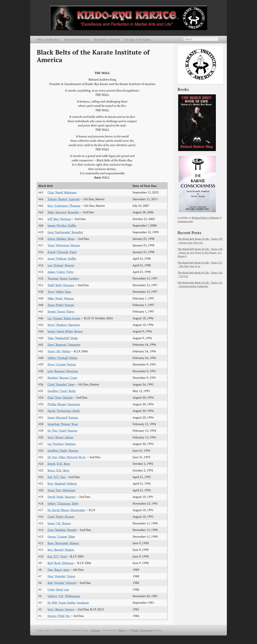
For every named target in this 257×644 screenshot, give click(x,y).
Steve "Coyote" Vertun (62, 364)
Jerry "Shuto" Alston (60, 437)
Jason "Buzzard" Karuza (63, 418)
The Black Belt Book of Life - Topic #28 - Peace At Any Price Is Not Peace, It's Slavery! (200, 253)
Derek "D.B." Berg (59, 464)
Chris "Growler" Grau (61, 384)
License (96, 630)
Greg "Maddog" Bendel (62, 530)
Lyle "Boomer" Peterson (63, 371)
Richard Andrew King (77, 40)
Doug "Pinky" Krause (61, 305)
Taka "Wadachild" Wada (63, 338)
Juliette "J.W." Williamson (64, 596)
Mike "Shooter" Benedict (63, 212)
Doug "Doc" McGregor (61, 490)
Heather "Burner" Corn (62, 378)
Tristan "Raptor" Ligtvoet (64, 199)
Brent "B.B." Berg (58, 470)
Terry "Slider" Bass (59, 292)
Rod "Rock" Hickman (61, 563)
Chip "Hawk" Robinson (62, 192)
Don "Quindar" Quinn (61, 576)
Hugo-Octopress (142, 630)
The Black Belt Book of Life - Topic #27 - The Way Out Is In (200, 264)
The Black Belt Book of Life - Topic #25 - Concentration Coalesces (200, 284)
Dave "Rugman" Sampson (64, 345)
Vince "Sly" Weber (59, 351)
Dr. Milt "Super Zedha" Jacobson (68, 603)
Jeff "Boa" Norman (59, 219)
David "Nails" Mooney (62, 497)
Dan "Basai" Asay (58, 570)
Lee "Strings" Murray (61, 265)
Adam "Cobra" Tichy (61, 272)
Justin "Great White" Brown (65, 331)
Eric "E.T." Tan (56, 477)
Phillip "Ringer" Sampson (64, 404)
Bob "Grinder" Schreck (62, 583)
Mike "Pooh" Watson (61, 298)
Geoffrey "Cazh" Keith (62, 391)
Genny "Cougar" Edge (61, 537)
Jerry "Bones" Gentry (61, 609)
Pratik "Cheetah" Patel (62, 252)
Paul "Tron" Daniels (60, 398)
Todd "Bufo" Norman (61, 285)
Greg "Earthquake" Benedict (65, 232)
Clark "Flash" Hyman (61, 517)
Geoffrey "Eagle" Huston (63, 451)
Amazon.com (185, 221)
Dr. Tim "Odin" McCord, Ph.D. (67, 457)
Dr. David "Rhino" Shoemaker (66, 510)
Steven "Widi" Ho (59, 616)
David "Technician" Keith (64, 411)
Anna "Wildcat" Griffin (62, 259)
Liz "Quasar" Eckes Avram (64, 318)
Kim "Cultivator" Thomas (64, 206)
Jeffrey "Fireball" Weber (63, 358)
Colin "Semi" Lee (58, 590)
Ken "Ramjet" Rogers (61, 550)
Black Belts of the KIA (107, 40)
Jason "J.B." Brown (59, 523)
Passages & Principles (138, 40)
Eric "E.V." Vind (57, 556)
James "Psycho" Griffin (62, 226)
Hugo (122, 630)
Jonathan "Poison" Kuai (63, 424)
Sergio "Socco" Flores (61, 312)
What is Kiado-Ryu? (48, 40)
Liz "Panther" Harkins (62, 444)
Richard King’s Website (205, 218)
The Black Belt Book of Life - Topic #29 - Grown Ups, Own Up (200, 241)
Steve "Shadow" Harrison (64, 325)
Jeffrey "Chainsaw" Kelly (63, 504)
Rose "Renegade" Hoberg (63, 543)
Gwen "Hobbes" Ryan (61, 239)
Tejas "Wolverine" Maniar (64, 245)
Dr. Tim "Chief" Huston (62, 431)
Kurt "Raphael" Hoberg (62, 484)
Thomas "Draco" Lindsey (63, 278)
